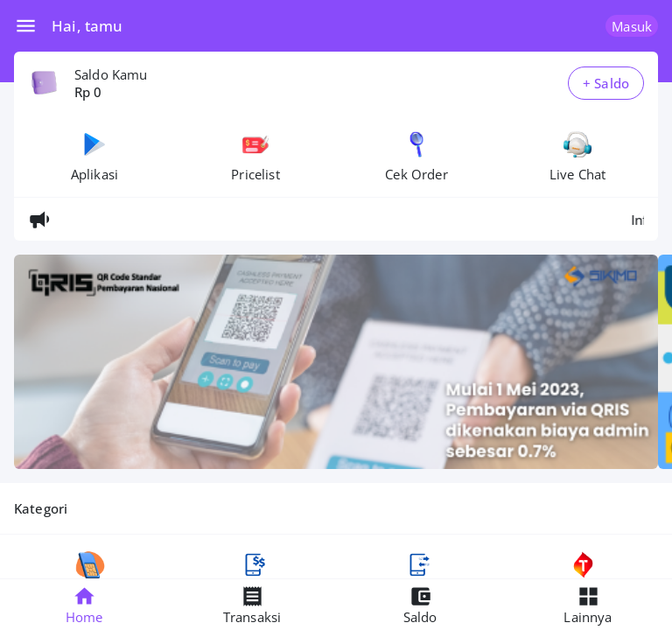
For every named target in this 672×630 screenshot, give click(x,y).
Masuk (632, 26)
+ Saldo (606, 83)
